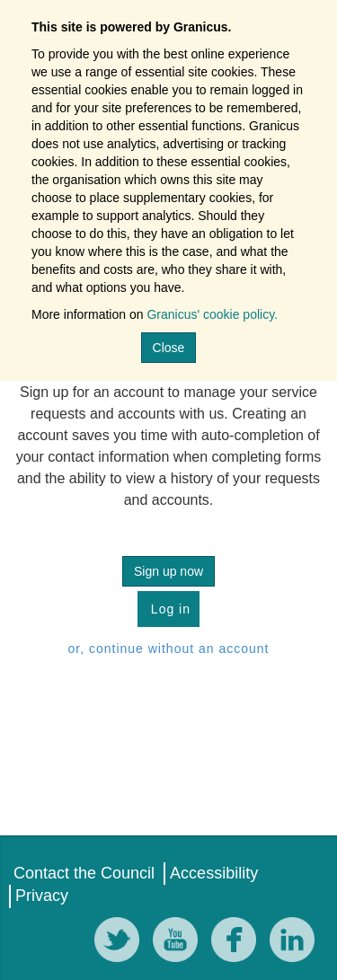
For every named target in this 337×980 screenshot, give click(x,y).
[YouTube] (180, 943)
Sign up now (168, 571)
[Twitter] (121, 943)
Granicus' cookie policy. (212, 314)
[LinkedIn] (297, 943)
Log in (168, 609)
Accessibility (214, 873)
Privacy (42, 896)
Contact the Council (84, 873)
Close (169, 348)
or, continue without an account (168, 649)
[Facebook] (238, 943)
